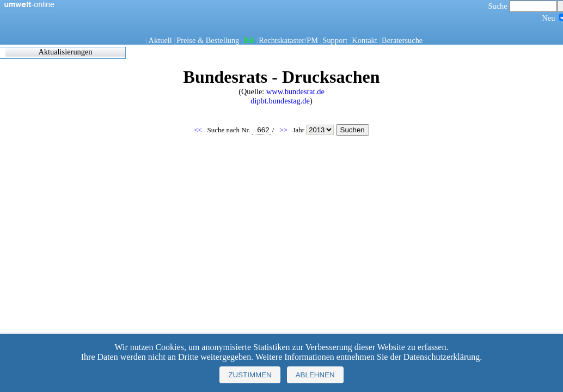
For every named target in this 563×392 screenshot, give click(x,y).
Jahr (314, 130)
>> (284, 130)
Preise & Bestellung (208, 40)
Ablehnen (315, 375)
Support (335, 40)
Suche (523, 6)
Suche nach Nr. (239, 130)
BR (249, 40)
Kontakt (364, 40)
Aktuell (160, 40)
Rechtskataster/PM (288, 40)
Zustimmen (250, 375)
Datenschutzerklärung (442, 357)
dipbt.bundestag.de (280, 101)
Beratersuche (402, 40)
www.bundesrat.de (295, 91)
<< (199, 130)
